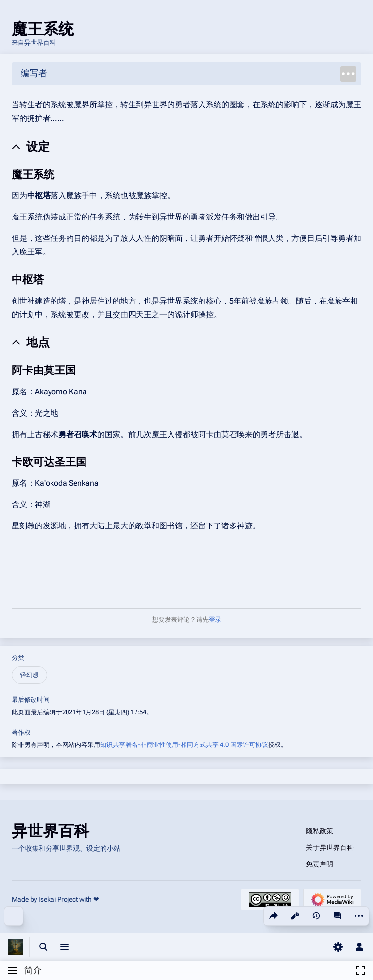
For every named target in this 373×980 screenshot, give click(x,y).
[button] (174, 970)
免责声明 (320, 864)
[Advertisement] (186, 565)
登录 (215, 619)
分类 (18, 658)
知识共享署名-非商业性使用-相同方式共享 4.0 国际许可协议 (184, 745)
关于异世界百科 (330, 847)
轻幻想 (29, 675)
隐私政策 (320, 831)
